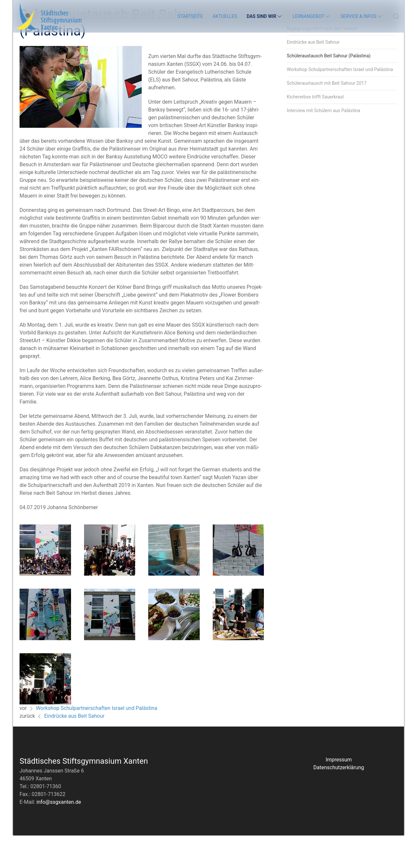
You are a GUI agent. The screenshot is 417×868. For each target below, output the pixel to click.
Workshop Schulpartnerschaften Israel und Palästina (97, 741)
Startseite (190, 16)
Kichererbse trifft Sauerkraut (315, 129)
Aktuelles (225, 16)
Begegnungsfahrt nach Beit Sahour (322, 61)
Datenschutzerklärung (339, 800)
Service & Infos (362, 16)
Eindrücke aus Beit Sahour (74, 749)
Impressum (339, 792)
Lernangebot (312, 16)
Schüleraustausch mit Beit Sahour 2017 (327, 116)
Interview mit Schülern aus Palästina (324, 143)
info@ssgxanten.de (59, 835)
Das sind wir (265, 16)
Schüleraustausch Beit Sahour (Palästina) (329, 88)
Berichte (297, 46)
